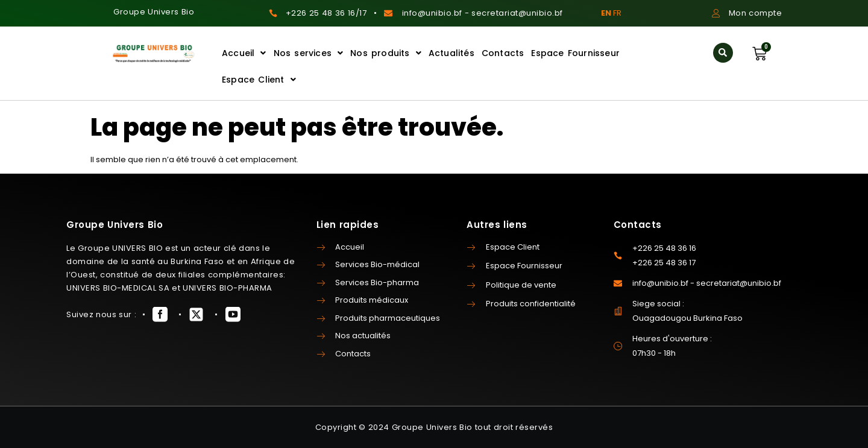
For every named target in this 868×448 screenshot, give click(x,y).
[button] (723, 53)
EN (606, 13)
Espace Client (259, 80)
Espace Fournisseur (575, 53)
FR (617, 13)
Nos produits (386, 53)
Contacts (503, 53)
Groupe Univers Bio (154, 12)
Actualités (451, 53)
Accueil (244, 53)
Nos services (309, 53)
